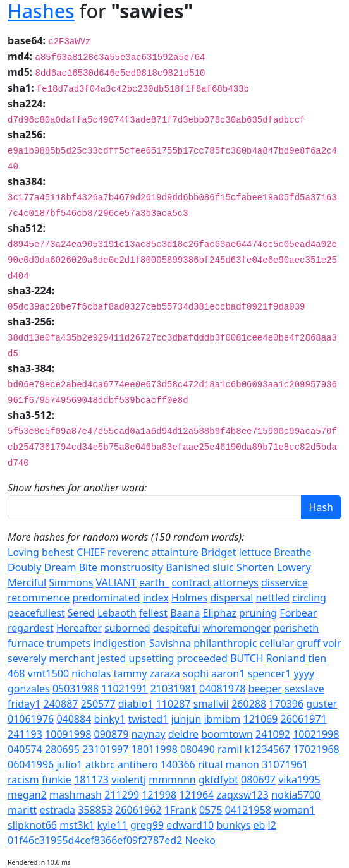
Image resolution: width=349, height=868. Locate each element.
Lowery (294, 567)
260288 (249, 704)
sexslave (304, 689)
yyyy (304, 673)
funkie (57, 780)
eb (260, 825)
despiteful (177, 628)
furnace (26, 643)
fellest (153, 613)
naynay (149, 734)
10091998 (68, 734)
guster (321, 704)
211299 (122, 795)
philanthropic (225, 643)
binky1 (109, 719)
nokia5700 (296, 795)
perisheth (296, 628)
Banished (188, 567)
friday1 (24, 704)
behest (58, 552)
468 (16, 673)
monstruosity (132, 567)
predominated (106, 598)
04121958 (248, 810)
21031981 (174, 689)
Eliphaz (220, 613)
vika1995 (299, 780)
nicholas (91, 673)
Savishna (170, 643)
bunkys (233, 825)
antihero (138, 764)
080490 (198, 749)
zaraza (165, 673)
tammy (131, 673)
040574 (25, 749)
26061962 (138, 810)
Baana (185, 613)
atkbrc (100, 764)
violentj (129, 780)
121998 (159, 795)
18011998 (155, 749)
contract (192, 582)
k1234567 (268, 749)
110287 (174, 704)
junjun (186, 719)
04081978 (222, 689)
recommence (39, 598)
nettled (273, 598)
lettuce (255, 552)
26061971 (304, 719)
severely (27, 658)
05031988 (76, 689)
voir (332, 643)
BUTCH (247, 658)
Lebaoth (117, 613)
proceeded (202, 658)
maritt (22, 810)
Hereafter (79, 628)
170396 (286, 704)
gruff (308, 643)
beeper (265, 689)
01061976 (31, 719)
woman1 (294, 810)
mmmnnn (172, 780)
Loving (23, 552)
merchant (71, 658)
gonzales (29, 689)
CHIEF (91, 552)
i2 (272, 825)
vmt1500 (48, 673)
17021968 (316, 749)
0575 (211, 810)
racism (23, 780)
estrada (57, 810)
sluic (223, 567)
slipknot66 (32, 825)
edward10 (190, 825)
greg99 (147, 825)
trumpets (69, 643)
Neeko (200, 840)
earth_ (154, 582)
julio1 (69, 764)
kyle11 (113, 825)
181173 (91, 780)
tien (317, 658)
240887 (61, 704)
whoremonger (237, 628)
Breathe (292, 552)
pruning (258, 613)
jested (112, 658)
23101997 (105, 749)
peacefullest (36, 613)
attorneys (236, 582)
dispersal (232, 598)
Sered (81, 613)
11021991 (124, 689)
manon (242, 764)
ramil (230, 749)
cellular (277, 643)
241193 (25, 734)
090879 (111, 734)
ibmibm (222, 719)
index (156, 598)
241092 (273, 734)
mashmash (76, 795)
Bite (88, 567)
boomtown (227, 734)
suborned (127, 628)
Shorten (255, 567)
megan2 (27, 795)
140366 (178, 764)
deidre (183, 734)
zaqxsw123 (242, 795)
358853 (95, 810)
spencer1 (269, 673)
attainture (175, 552)
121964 (196, 795)
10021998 (316, 734)
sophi (196, 673)
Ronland (286, 658)
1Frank (181, 810)
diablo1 (136, 704)
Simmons (71, 582)
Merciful (27, 582)
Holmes (189, 598)
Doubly (24, 567)
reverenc (128, 552)
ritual (211, 764)
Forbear (298, 613)
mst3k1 (77, 825)
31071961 (285, 764)
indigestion (119, 643)
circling (309, 598)
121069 (261, 719)
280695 (62, 749)
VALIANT (116, 582)
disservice (285, 582)
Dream (60, 567)
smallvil (211, 704)
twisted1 (148, 719)
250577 (98, 704)
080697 (258, 780)
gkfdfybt (218, 780)
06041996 (31, 764)
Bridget (219, 552)
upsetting (152, 658)
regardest (31, 628)
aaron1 (228, 673)
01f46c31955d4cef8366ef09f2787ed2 (95, 840)
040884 (74, 719)
